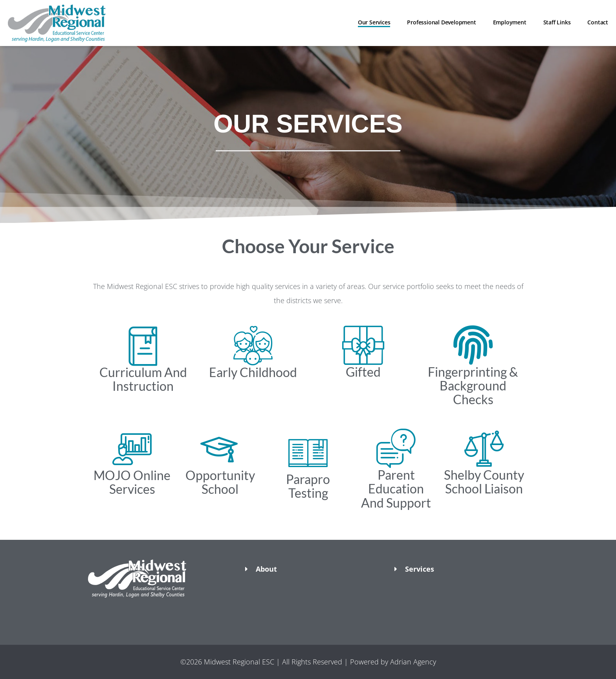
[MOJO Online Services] (132, 449)
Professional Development (441, 22)
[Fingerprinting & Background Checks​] (473, 345)
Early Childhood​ (253, 372)
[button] (159, 611)
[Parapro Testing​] (308, 453)
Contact (598, 22)
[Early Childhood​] (253, 346)
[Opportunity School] (220, 449)
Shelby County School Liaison (484, 482)
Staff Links (557, 22)
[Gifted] (363, 345)
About (266, 569)
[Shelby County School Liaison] (484, 448)
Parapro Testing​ (308, 486)
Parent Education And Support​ (396, 489)
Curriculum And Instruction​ (143, 379)
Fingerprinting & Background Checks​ (473, 386)
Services (420, 569)
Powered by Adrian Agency (393, 662)
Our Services (374, 22)
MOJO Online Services (132, 482)
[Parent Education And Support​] (396, 448)
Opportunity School (220, 482)
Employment (510, 22)
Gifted (363, 372)
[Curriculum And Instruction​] (143, 346)
